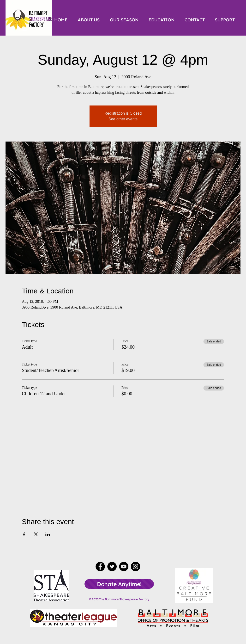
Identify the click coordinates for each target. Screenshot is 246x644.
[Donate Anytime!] (119, 584)
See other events (123, 119)
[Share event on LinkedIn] (48, 534)
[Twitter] (112, 567)
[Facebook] (100, 567)
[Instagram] (135, 567)
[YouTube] (124, 567)
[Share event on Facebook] (24, 534)
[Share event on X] (36, 534)
